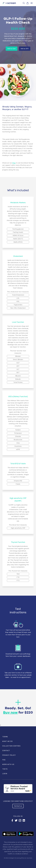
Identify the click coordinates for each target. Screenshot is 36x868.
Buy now (10, 713)
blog (14, 163)
